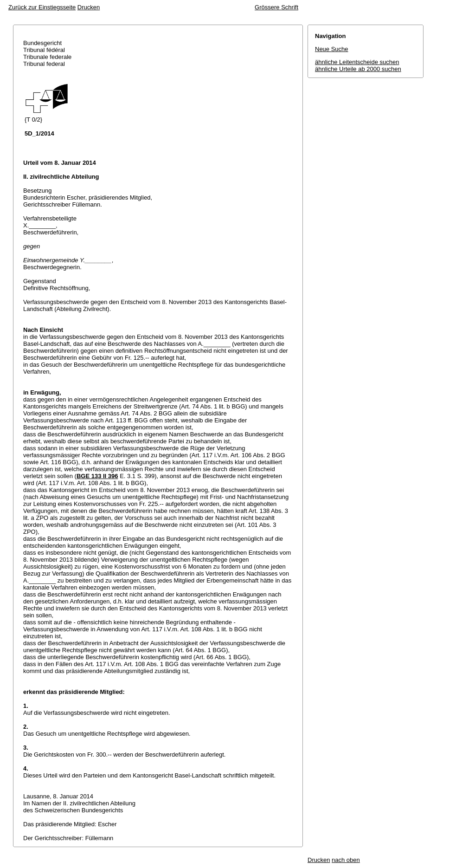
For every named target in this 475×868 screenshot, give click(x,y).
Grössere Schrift (276, 7)
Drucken (89, 7)
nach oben (346, 860)
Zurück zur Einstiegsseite (42, 7)
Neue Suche (332, 49)
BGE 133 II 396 (97, 476)
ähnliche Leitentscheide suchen (357, 62)
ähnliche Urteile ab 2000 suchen (358, 69)
